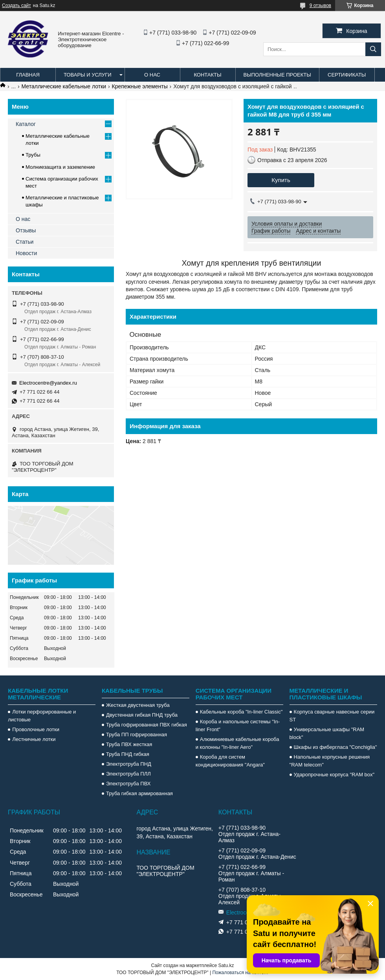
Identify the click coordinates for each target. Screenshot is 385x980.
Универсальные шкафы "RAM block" (327, 733)
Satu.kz (226, 965)
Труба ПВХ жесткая (129, 744)
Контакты (207, 75)
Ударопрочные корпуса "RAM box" (334, 775)
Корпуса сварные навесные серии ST (332, 716)
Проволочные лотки (36, 729)
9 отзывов (320, 5)
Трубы (33, 155)
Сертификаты (347, 75)
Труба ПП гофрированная (137, 735)
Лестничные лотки (34, 739)
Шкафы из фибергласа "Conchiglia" (335, 747)
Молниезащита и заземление (60, 167)
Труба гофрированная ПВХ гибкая (147, 725)
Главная (28, 75)
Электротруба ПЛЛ (128, 774)
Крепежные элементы (140, 86)
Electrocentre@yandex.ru (48, 383)
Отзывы (26, 230)
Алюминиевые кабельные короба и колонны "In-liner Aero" (237, 743)
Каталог (26, 124)
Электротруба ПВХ (128, 784)
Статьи (25, 242)
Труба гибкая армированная (139, 793)
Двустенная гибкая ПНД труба (142, 715)
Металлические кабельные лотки (64, 86)
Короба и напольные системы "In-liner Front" (238, 725)
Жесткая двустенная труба (138, 705)
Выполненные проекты (277, 75)
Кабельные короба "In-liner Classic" (241, 712)
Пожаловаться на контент (240, 973)
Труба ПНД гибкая (128, 754)
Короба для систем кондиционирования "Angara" (230, 761)
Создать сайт (16, 5)
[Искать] (373, 49)
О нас (152, 75)
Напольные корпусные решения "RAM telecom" (330, 761)
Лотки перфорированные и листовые (42, 716)
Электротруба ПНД (129, 764)
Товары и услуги (88, 75)
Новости (26, 253)
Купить (281, 180)
